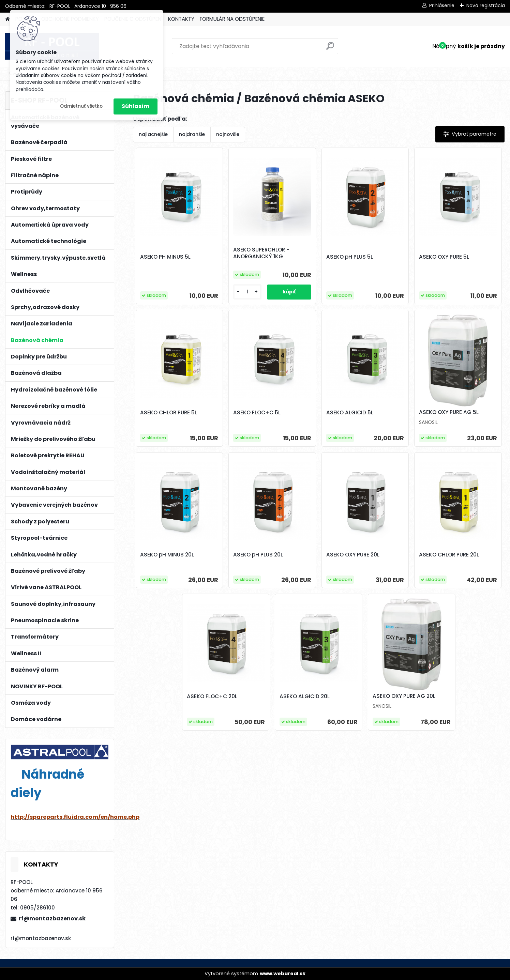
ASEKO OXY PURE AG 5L (449, 412)
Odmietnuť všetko (81, 106)
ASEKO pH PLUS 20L (258, 555)
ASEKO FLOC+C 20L (212, 696)
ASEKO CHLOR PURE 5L (169, 413)
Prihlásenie (442, 5)
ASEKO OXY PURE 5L (444, 257)
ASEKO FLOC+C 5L (257, 413)
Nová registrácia (486, 5)
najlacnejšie (153, 134)
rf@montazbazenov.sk (52, 918)
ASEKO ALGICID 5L (350, 413)
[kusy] (247, 292)
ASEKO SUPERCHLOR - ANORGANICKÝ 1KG (261, 253)
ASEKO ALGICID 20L (305, 696)
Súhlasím (136, 106)
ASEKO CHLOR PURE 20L (449, 555)
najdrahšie (192, 134)
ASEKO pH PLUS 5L (350, 257)
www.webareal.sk (283, 974)
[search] (330, 49)
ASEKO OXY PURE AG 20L (404, 696)
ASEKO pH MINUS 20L (167, 555)
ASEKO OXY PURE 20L (353, 555)
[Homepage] (7, 19)
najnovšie (228, 134)
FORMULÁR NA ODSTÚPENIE (232, 19)
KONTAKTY (181, 19)
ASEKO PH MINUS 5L (165, 257)
